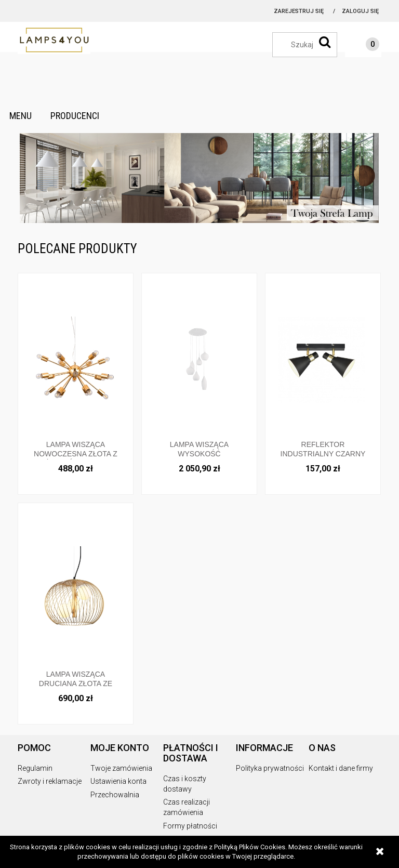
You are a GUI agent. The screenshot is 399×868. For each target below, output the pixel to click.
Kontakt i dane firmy (341, 768)
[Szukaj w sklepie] (310, 45)
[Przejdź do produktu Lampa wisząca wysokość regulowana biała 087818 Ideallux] (199, 359)
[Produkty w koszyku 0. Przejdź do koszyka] (362, 46)
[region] (199, 178)
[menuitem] (21, 116)
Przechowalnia (115, 795)
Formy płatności (190, 826)
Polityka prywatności (270, 768)
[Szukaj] (325, 42)
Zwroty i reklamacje (50, 781)
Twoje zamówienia (121, 768)
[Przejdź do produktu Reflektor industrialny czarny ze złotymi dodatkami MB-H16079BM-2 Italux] (323, 359)
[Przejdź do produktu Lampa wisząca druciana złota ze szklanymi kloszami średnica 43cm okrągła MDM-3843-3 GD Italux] (76, 589)
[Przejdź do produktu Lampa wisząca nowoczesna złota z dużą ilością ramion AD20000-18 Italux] (76, 359)
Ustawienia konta (118, 781)
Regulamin (35, 768)
